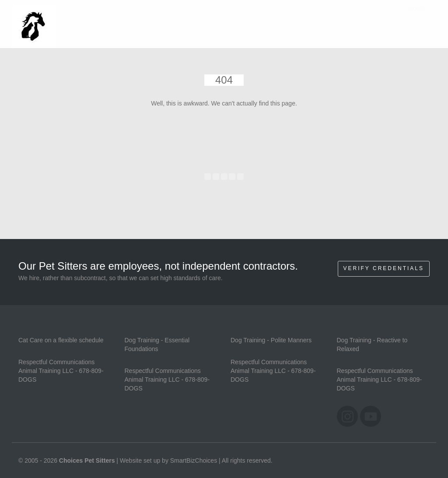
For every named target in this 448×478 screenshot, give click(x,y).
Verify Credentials (384, 268)
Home (417, 17)
